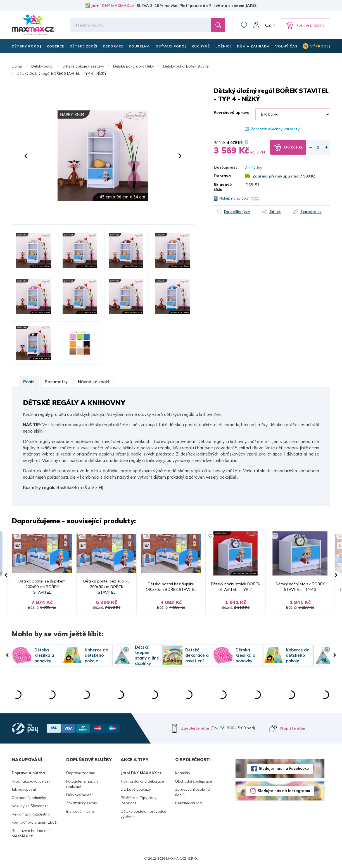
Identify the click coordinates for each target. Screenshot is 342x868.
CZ (268, 25)
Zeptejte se (311, 212)
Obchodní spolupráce (194, 781)
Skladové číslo (223, 187)
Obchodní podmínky (29, 798)
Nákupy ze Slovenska (30, 806)
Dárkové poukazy (136, 789)
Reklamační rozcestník (31, 814)
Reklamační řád (188, 803)
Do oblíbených (237, 212)
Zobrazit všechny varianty (275, 129)
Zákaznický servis (82, 803)
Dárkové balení (79, 795)
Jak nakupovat (24, 789)
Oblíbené (244, 25)
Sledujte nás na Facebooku (284, 768)
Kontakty (183, 773)
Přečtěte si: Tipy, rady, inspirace (139, 800)
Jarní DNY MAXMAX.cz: (113, 6)
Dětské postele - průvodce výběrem (143, 814)
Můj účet (256, 25)
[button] (26, 156)
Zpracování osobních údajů (193, 792)
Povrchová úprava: (232, 112)
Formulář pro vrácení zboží (35, 822)
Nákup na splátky (234, 198)
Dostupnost (225, 167)
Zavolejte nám (195, 728)
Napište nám (293, 728)
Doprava (222, 176)
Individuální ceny (80, 811)
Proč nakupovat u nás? (31, 781)
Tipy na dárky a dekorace (142, 781)
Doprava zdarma (81, 773)
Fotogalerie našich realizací (82, 784)
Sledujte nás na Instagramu (284, 791)
